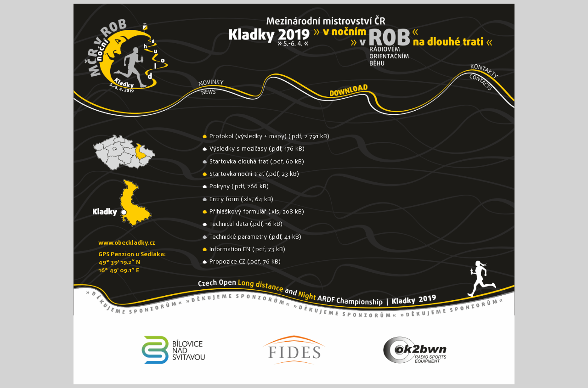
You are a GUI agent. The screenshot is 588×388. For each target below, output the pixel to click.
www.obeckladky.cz (127, 243)
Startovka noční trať (237, 174)
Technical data (229, 224)
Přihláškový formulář (238, 212)
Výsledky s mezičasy (238, 149)
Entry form (224, 200)
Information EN (230, 250)
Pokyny (220, 187)
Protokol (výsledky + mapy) (248, 137)
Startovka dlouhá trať (239, 162)
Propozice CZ (227, 262)
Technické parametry (238, 237)
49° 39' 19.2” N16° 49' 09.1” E (119, 266)
